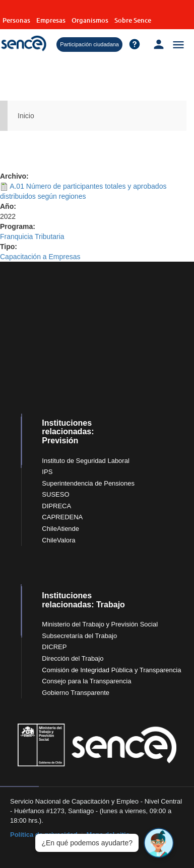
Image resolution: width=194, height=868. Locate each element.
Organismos (90, 20)
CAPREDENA (62, 517)
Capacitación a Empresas (40, 257)
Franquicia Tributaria (32, 236)
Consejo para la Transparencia (86, 681)
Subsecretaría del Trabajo (79, 636)
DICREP (54, 647)
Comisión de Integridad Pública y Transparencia (111, 670)
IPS (47, 472)
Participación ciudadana (89, 44)
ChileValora (58, 540)
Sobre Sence (133, 20)
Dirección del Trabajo (73, 658)
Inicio (26, 116)
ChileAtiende (60, 529)
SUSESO (55, 494)
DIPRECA (56, 506)
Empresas (51, 20)
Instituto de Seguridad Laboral (85, 461)
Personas (16, 20)
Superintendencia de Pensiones (88, 483)
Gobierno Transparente (76, 693)
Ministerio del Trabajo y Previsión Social (100, 624)
